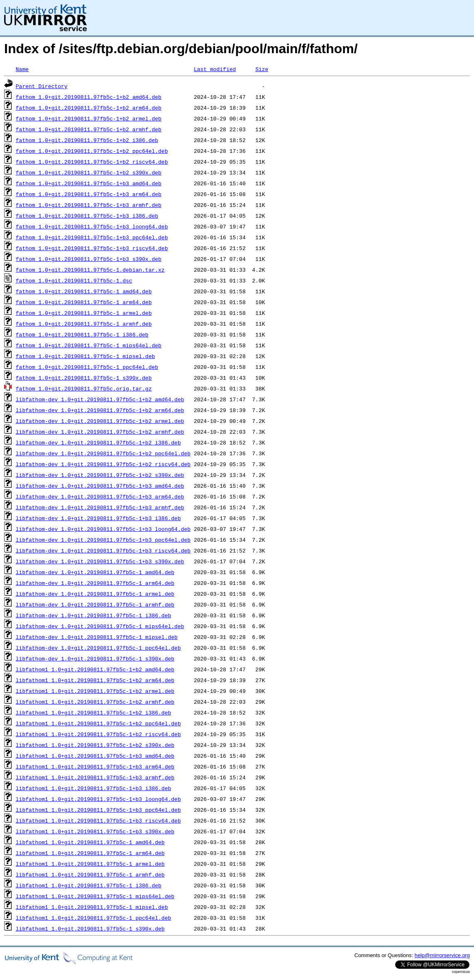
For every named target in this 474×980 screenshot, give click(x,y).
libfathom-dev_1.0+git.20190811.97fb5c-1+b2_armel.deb (100, 421)
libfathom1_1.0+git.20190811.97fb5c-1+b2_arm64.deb (95, 680)
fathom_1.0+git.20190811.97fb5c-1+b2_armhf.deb (89, 129)
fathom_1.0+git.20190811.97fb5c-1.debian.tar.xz (90, 270)
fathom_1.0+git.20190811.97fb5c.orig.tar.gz (84, 388)
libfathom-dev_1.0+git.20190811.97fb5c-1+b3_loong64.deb (103, 529)
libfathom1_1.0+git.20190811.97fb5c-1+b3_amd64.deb (95, 756)
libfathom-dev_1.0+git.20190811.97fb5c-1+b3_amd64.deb (100, 486)
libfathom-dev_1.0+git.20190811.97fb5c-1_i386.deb (93, 615)
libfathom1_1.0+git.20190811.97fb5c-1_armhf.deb (90, 874)
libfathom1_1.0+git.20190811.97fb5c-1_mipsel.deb (92, 907)
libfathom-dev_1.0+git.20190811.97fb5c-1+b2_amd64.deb (100, 399)
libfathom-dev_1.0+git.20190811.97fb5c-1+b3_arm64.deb (100, 496)
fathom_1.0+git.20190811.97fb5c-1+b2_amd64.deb (89, 97)
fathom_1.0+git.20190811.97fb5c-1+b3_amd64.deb (89, 183)
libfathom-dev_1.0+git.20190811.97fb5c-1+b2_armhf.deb (100, 432)
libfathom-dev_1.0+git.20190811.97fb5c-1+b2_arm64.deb (100, 410)
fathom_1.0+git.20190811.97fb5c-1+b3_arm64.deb (89, 194)
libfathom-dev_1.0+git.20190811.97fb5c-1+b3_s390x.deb (100, 561)
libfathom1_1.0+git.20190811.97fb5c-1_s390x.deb (90, 928)
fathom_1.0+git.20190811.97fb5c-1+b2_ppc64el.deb (92, 151)
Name (22, 69)
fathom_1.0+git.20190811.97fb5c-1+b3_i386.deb (87, 216)
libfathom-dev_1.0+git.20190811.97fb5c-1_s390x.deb (95, 658)
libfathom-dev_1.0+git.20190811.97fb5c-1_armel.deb (95, 594)
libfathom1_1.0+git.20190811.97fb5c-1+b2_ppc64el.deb (98, 723)
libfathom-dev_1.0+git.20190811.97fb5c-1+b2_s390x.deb (100, 475)
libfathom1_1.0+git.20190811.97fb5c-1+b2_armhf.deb (95, 702)
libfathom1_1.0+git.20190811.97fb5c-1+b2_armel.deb (95, 691)
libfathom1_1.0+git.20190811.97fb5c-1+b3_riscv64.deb (98, 820)
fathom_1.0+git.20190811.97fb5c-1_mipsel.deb (85, 356)
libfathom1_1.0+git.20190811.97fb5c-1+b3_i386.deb (93, 788)
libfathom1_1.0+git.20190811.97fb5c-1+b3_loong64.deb (98, 799)
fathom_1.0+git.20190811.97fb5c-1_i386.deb (82, 334)
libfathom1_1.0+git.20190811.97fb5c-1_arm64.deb (90, 853)
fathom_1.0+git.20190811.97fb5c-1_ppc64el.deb (87, 367)
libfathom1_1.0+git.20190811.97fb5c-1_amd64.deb (90, 842)
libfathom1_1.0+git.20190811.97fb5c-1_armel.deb (90, 864)
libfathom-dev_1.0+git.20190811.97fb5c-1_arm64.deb (95, 583)
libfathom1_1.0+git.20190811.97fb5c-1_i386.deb (89, 885)
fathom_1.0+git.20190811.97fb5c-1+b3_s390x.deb (89, 259)
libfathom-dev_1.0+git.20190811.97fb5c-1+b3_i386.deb (98, 518)
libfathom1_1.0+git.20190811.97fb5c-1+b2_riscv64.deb (98, 734)
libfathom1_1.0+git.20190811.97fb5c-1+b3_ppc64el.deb (98, 810)
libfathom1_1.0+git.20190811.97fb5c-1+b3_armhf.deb (95, 777)
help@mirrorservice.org (442, 955)
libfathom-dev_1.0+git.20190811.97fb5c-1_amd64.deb (95, 572)
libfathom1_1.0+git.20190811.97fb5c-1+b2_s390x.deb (95, 745)
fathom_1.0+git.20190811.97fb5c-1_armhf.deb (84, 324)
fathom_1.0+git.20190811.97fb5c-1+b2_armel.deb (89, 118)
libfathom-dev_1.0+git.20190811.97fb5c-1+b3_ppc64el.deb (103, 540)
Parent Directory (42, 86)
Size (262, 69)
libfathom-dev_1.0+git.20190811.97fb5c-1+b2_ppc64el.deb (103, 453)
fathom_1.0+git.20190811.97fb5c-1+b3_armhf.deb (89, 205)
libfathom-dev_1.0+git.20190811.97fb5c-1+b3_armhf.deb (100, 507)
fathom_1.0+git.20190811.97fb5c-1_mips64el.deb (89, 345)
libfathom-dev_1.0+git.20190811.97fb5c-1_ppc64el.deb (98, 648)
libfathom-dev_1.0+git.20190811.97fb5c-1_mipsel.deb (97, 637)
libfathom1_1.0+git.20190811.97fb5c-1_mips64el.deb (95, 896)
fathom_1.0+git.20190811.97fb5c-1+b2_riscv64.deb (92, 162)
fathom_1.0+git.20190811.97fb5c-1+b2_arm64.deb (89, 108)
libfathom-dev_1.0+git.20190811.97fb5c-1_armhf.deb (95, 604)
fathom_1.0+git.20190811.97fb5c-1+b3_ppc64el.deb (92, 237)
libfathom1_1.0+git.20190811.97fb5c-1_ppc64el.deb (93, 918)
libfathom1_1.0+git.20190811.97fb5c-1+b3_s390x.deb (95, 831)
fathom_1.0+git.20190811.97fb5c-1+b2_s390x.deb (89, 172)
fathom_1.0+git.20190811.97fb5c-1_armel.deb (84, 313)
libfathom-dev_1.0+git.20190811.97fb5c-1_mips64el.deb (100, 626)
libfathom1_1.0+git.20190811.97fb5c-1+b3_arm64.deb (95, 766)
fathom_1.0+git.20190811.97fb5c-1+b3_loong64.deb (92, 226)
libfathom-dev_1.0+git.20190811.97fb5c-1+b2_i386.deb (98, 442)
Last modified (215, 69)
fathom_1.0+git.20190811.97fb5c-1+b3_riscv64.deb (92, 248)
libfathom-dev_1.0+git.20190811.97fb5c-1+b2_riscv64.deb (103, 464)
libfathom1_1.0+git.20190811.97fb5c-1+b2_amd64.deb (95, 669)
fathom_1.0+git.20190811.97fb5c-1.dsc (74, 280)
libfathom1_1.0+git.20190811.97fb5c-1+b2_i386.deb (93, 712)
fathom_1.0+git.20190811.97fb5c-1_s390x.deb (84, 378)
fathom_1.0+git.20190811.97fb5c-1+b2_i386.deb (87, 140)
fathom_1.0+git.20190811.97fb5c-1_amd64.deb (84, 291)
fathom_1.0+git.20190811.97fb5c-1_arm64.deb (84, 302)
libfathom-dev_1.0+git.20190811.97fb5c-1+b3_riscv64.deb (103, 550)
